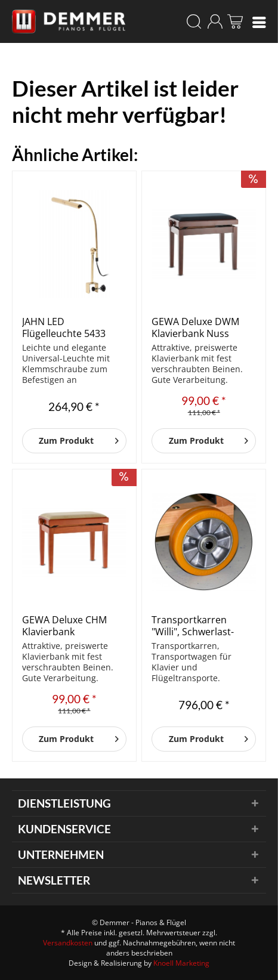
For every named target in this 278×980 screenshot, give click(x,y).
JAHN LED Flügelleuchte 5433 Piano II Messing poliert (64, 327)
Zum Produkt (78, 439)
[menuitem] (259, 21)
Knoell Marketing (181, 963)
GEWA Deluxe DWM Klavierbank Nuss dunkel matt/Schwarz (199, 327)
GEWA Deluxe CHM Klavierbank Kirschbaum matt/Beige (64, 626)
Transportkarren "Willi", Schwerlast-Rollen (193, 626)
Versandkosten (68, 943)
